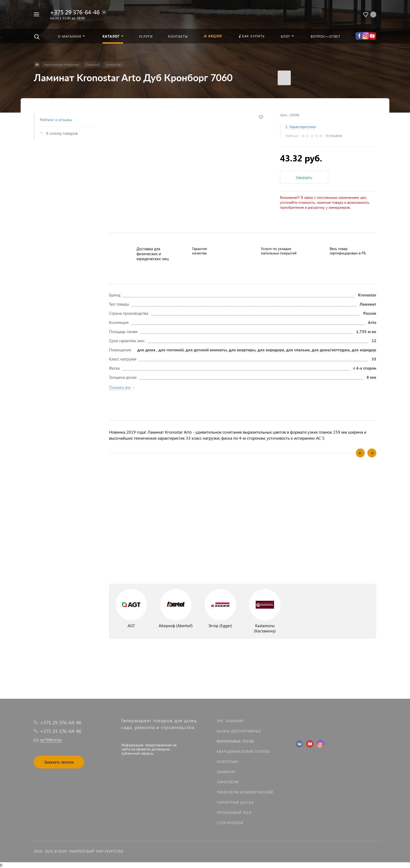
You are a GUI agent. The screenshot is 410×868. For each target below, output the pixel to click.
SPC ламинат (230, 721)
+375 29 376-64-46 (75, 12)
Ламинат (226, 772)
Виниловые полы (235, 741)
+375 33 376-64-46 (61, 731)
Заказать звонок (59, 762)
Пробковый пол (234, 812)
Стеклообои (230, 823)
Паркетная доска (235, 802)
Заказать (304, 177)
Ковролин (228, 762)
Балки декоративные (239, 731)
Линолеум (228, 782)
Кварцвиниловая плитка (243, 751)
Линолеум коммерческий (245, 792)
